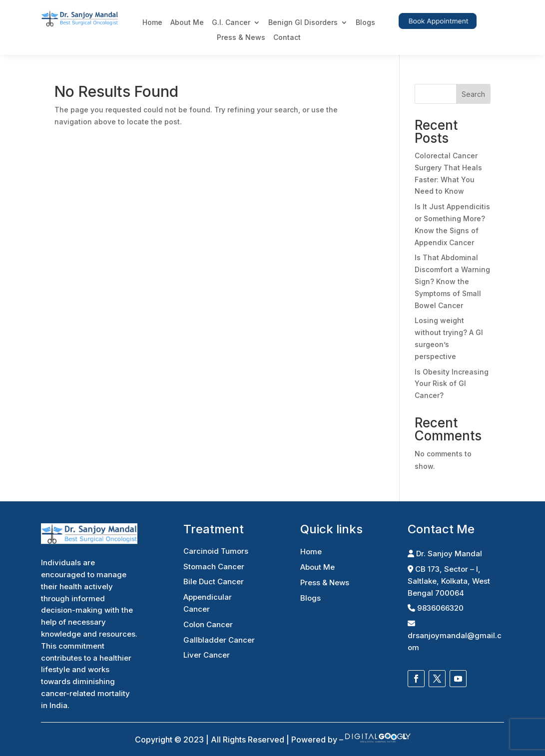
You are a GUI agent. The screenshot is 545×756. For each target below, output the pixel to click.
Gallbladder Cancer (219, 640)
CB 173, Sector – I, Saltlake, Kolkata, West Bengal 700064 (449, 581)
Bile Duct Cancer (214, 581)
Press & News (241, 38)
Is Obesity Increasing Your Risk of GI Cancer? (452, 384)
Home (152, 23)
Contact (287, 38)
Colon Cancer (208, 624)
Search (473, 94)
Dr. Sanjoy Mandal (445, 554)
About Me (187, 23)
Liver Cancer (207, 655)
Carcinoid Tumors (216, 551)
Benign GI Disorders (303, 23)
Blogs (365, 23)
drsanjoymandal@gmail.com (455, 636)
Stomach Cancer (214, 567)
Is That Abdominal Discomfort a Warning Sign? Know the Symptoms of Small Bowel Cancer (452, 281)
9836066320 (436, 608)
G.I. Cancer (231, 23)
